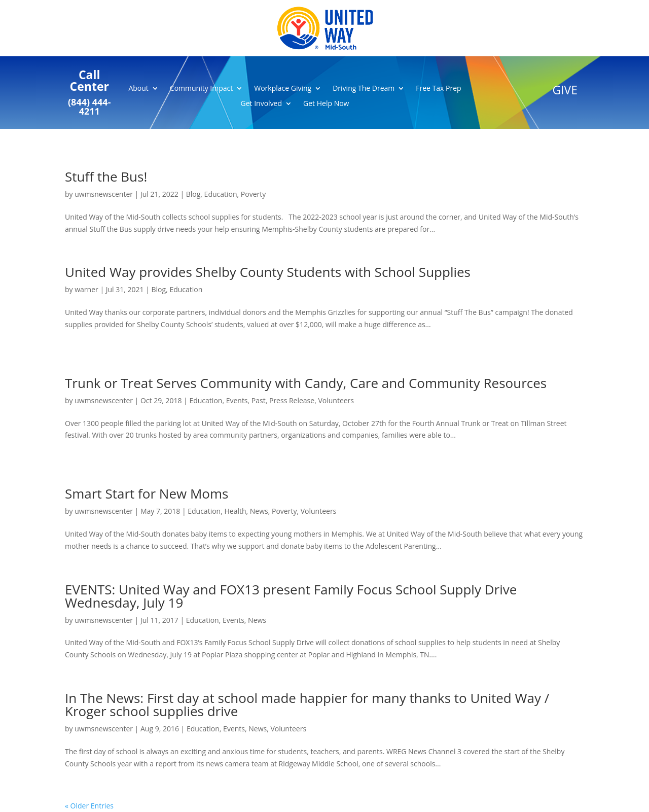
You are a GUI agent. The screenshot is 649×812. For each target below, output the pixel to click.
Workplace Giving (283, 89)
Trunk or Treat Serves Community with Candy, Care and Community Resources (306, 383)
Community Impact (201, 89)
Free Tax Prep (438, 89)
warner (86, 289)
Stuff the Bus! (106, 176)
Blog (193, 194)
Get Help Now (326, 104)
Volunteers (336, 400)
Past (259, 400)
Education (221, 194)
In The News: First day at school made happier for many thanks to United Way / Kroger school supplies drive (307, 704)
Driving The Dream (364, 89)
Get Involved (262, 104)
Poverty (253, 194)
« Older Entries (89, 806)
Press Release (292, 400)
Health (235, 511)
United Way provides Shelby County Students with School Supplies (268, 272)
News (259, 511)
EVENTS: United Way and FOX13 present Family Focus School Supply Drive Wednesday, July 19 (291, 596)
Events (237, 400)
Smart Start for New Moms (147, 493)
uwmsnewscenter (104, 194)
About (138, 89)
